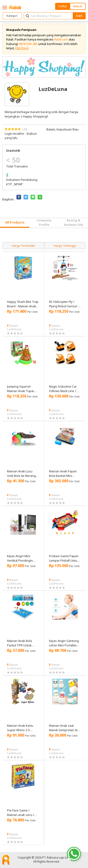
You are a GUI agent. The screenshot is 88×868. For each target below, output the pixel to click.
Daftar (63, 6)
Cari (79, 16)
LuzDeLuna (14, 329)
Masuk (78, 6)
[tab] (15, 223)
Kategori (12, 16)
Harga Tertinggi (65, 246)
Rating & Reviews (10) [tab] (73, 222)
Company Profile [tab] (44, 222)
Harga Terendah (23, 246)
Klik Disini (22, 48)
